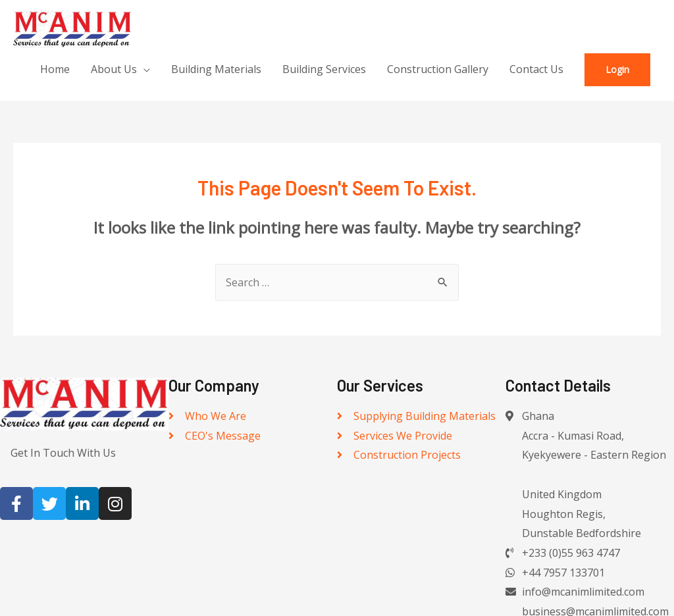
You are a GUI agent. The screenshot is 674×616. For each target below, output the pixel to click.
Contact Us (536, 69)
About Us (114, 69)
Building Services (324, 69)
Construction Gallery (438, 69)
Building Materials (216, 69)
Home (55, 69)
